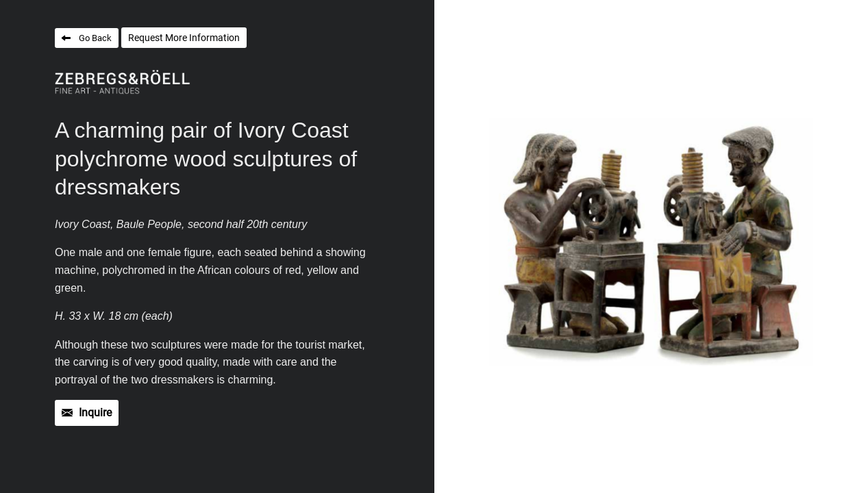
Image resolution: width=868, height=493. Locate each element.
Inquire (95, 413)
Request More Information (184, 38)
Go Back (95, 38)
